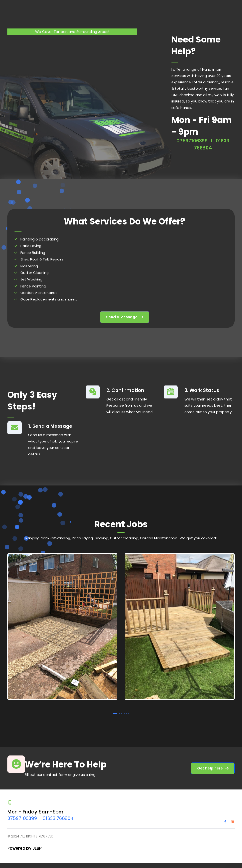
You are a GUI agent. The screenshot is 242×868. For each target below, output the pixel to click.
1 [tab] (115, 711)
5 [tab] (126, 711)
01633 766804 (58, 816)
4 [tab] (124, 711)
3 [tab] (122, 711)
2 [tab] (119, 711)
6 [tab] (129, 711)
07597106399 (192, 138)
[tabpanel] (62, 625)
